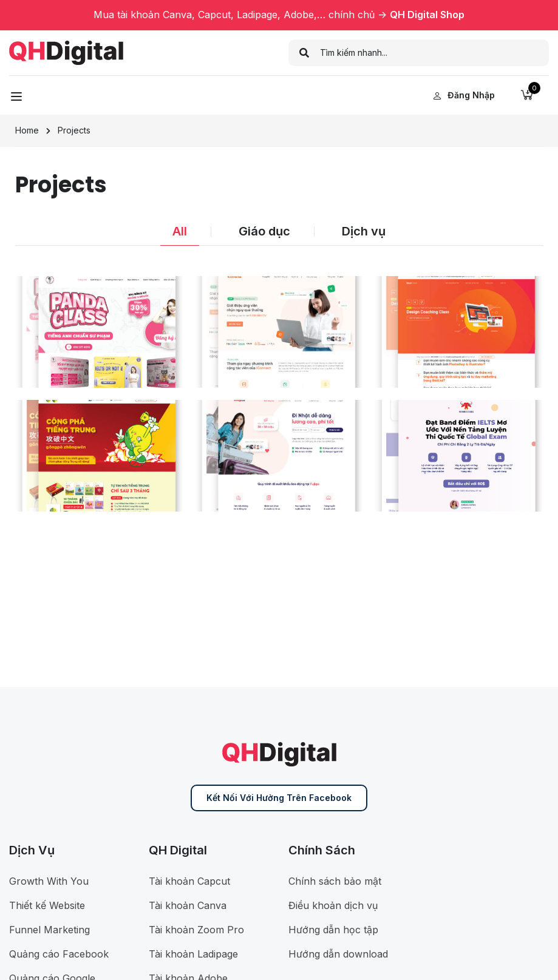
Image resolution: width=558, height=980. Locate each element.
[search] (305, 53)
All (180, 231)
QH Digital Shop (427, 15)
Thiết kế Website (47, 905)
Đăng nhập (464, 95)
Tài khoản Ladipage (193, 954)
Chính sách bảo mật (335, 881)
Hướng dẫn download (338, 954)
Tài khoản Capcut (189, 881)
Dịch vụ (364, 231)
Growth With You (49, 881)
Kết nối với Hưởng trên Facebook (279, 798)
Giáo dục (264, 231)
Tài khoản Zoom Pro (196, 930)
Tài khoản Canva (188, 905)
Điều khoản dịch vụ (333, 905)
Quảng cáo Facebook (59, 954)
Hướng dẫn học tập (333, 930)
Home (27, 130)
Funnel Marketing (49, 930)
